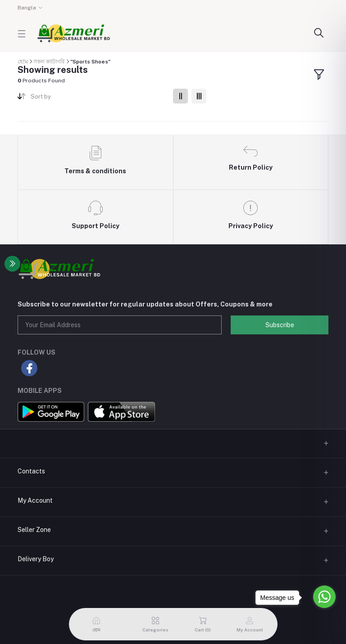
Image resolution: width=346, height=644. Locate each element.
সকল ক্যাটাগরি (49, 62)
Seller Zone (34, 530)
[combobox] (98, 98)
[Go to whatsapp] (324, 597)
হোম (23, 61)
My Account (35, 500)
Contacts (31, 471)
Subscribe (280, 325)
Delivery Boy (36, 559)
